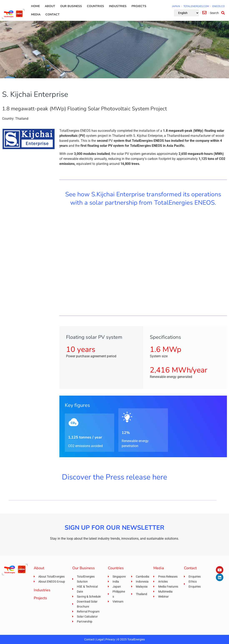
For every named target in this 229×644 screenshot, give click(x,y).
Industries (118, 6)
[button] (218, 13)
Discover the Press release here (115, 477)
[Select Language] (186, 13)
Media (36, 14)
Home (35, 6)
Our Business (71, 6)
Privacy (110, 639)
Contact (53, 14)
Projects (139, 6)
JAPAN (176, 6)
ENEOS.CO (218, 6)
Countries (95, 6)
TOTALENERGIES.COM (196, 6)
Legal (100, 639)
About (50, 6)
